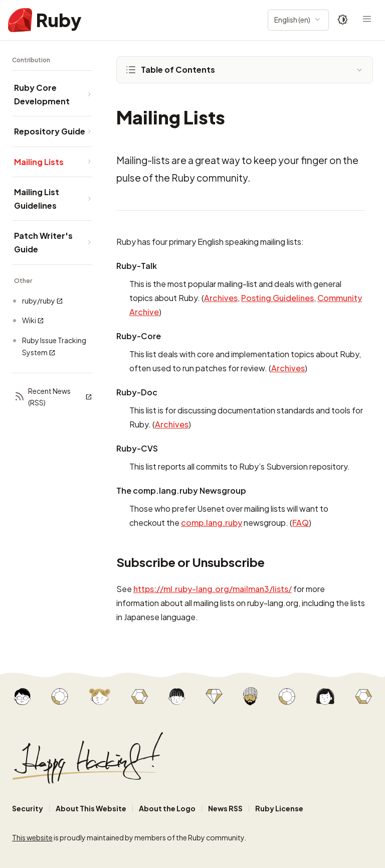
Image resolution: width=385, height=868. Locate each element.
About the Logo (167, 808)
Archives (221, 298)
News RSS (225, 808)
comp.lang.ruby (212, 523)
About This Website (91, 808)
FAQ (301, 523)
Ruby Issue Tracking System (54, 346)
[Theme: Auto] (343, 20)
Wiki (33, 320)
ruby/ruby (43, 301)
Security (28, 808)
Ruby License (279, 808)
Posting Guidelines (277, 298)
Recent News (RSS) (53, 397)
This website (32, 837)
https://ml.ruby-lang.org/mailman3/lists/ (213, 589)
